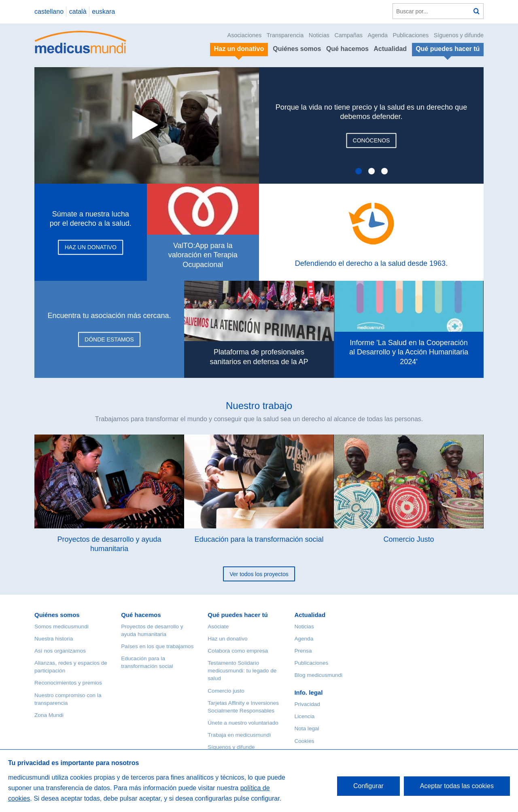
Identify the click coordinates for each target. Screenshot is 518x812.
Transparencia (285, 35)
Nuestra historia (54, 639)
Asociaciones (245, 35)
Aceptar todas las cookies (457, 786)
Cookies (304, 741)
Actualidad (390, 49)
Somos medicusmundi (62, 626)
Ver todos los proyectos (259, 574)
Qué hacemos (347, 49)
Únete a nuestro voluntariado (243, 723)
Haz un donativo (227, 639)
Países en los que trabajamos (157, 646)
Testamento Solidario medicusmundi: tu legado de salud (242, 671)
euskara (103, 12)
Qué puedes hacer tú (238, 615)
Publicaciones (411, 35)
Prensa (303, 651)
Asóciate (218, 626)
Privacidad (307, 704)
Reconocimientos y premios (68, 683)
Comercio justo (226, 691)
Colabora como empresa (238, 651)
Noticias (319, 35)
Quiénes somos (297, 49)
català (78, 12)
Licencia (304, 716)
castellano (49, 12)
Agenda (378, 35)
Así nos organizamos (60, 651)
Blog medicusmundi (318, 675)
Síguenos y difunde (459, 35)
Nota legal (307, 728)
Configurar (368, 786)
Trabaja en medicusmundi (239, 735)
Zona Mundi (49, 715)
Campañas (348, 35)
